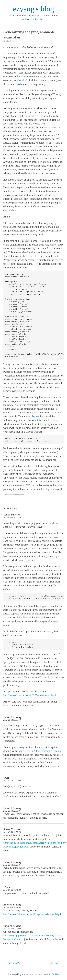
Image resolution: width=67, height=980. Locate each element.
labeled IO (22, 80)
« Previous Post (14, 963)
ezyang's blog (33, 9)
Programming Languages (14, 495)
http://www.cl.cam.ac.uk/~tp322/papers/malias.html (30, 695)
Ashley (56, 974)
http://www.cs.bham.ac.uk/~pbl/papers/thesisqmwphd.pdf (33, 914)
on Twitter (34, 416)
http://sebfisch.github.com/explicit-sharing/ (40, 751)
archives (26, 19)
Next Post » (55, 963)
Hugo (34, 974)
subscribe (38, 19)
